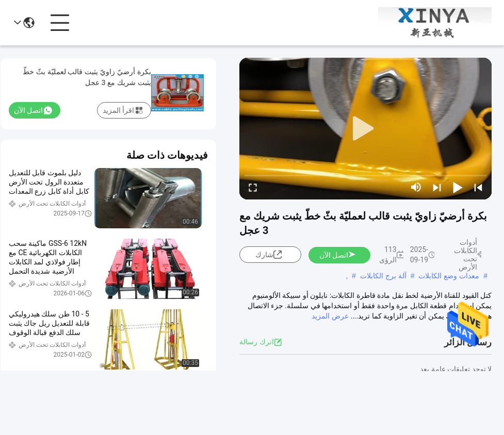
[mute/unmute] (416, 187)
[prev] (478, 187)
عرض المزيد (330, 316)
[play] (366, 129)
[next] (437, 187)
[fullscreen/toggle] (253, 187)
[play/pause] (458, 187)
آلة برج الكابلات (383, 276)
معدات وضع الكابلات (449, 276)
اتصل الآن (338, 255)
